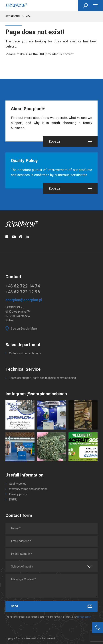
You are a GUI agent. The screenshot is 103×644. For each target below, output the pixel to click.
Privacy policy (18, 494)
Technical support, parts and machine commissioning (43, 378)
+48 (23, 286)
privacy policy (84, 617)
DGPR (13, 500)
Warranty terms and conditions (28, 489)
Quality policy (18, 484)
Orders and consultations (25, 353)
